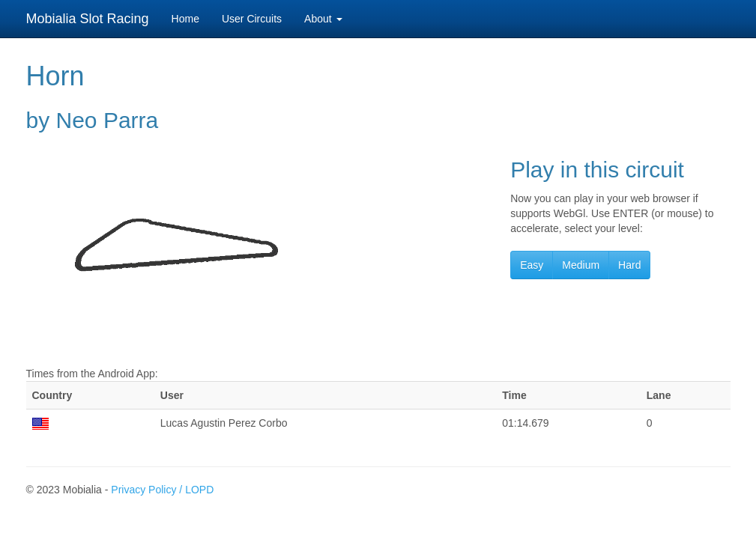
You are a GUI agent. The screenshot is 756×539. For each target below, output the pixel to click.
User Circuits (252, 19)
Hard (629, 265)
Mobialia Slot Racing (88, 19)
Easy (532, 265)
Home (185, 19)
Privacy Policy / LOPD (162, 490)
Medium (581, 265)
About (323, 19)
